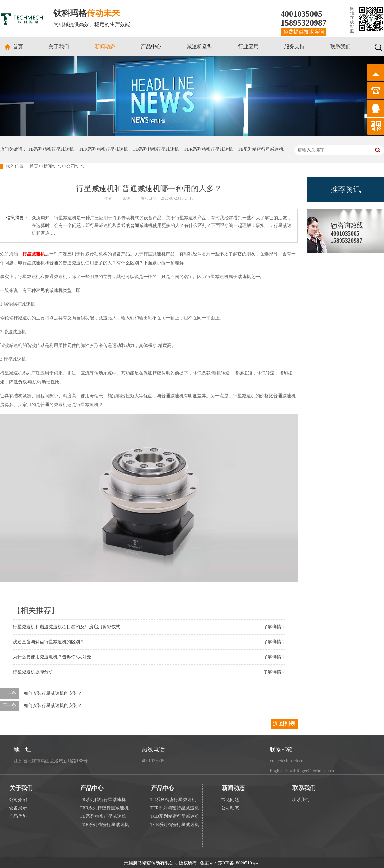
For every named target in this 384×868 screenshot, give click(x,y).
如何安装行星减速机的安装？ (53, 693)
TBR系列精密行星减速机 (103, 149)
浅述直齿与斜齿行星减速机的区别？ (49, 642)
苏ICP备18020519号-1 (239, 863)
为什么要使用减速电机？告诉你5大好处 (52, 657)
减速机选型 (200, 47)
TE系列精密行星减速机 (261, 149)
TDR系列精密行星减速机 (208, 149)
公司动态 (75, 166)
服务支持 (294, 47)
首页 (18, 47)
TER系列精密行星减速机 (175, 808)
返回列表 (284, 724)
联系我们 (340, 47)
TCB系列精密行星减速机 (175, 816)
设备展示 (18, 808)
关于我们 (59, 47)
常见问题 (230, 800)
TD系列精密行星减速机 (156, 149)
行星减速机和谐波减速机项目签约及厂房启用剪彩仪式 (67, 627)
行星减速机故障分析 (33, 672)
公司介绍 (18, 800)
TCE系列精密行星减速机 (175, 825)
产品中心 (151, 47)
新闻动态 (105, 47)
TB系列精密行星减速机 (51, 149)
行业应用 (248, 47)
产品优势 (18, 816)
